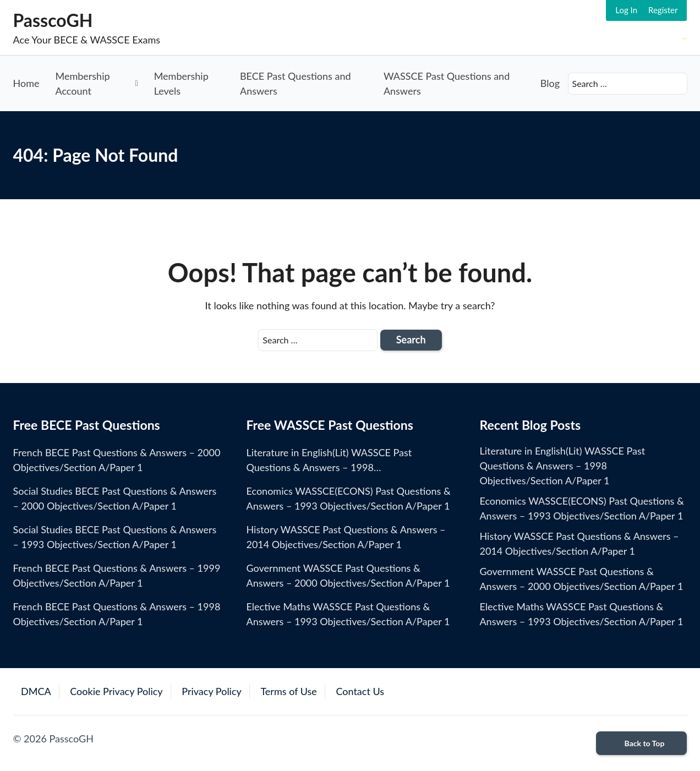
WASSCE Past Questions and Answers (447, 83)
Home (26, 83)
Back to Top (642, 743)
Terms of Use (288, 691)
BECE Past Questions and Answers (296, 83)
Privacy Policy (212, 691)
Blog (550, 83)
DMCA (36, 691)
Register (663, 10)
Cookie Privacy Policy (116, 691)
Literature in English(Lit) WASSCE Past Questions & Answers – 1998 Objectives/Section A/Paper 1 (562, 466)
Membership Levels (181, 83)
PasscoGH (53, 20)
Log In (626, 10)
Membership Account (82, 83)
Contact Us (360, 691)
